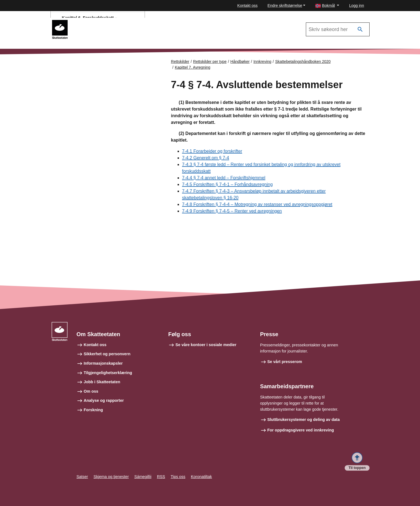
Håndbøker (240, 62)
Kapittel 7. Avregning (193, 67)
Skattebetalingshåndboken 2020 (303, 62)
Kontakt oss (248, 6)
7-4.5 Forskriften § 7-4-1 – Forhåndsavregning (227, 184)
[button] (327, 6)
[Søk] (360, 30)
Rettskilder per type (210, 62)
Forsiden (75, 77)
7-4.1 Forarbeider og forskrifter (212, 151)
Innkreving (262, 62)
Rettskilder (180, 62)
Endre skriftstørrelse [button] (285, 6)
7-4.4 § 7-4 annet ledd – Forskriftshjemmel (224, 178)
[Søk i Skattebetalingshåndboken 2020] (338, 29)
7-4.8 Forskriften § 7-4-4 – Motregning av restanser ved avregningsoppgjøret (257, 204)
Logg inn (357, 6)
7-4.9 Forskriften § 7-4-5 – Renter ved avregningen (232, 211)
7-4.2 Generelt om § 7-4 (206, 158)
